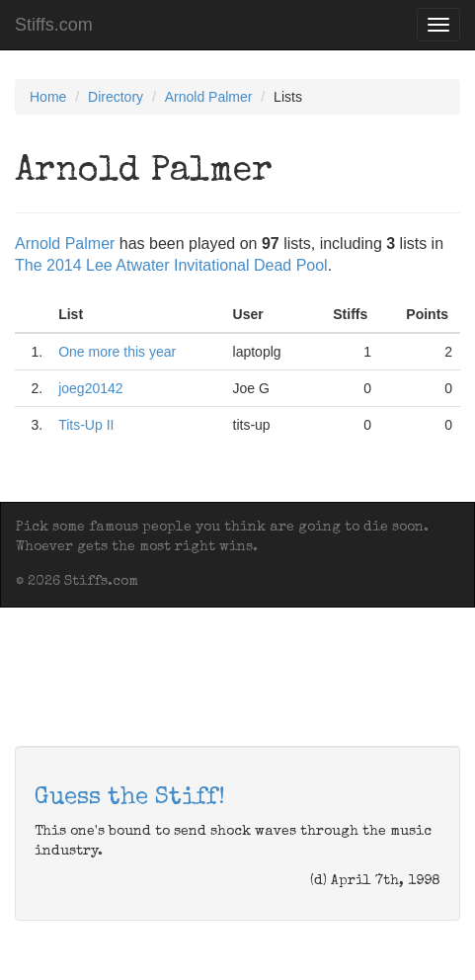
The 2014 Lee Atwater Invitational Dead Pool (171, 265)
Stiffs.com (54, 25)
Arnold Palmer (209, 97)
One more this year (117, 352)
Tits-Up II (86, 425)
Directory (116, 97)
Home (48, 97)
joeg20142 (90, 388)
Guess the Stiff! (130, 798)
